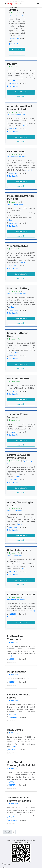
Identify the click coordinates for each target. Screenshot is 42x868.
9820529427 (13, 682)
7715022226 (13, 480)
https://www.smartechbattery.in (17, 293)
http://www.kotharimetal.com (16, 600)
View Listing (17, 54)
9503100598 (13, 750)
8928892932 (13, 391)
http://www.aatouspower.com (16, 114)
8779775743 (13, 432)
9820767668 (13, 785)
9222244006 (13, 717)
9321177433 (13, 356)
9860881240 (13, 83)
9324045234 (13, 129)
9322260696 (13, 614)
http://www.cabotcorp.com (15, 555)
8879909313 (13, 266)
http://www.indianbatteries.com (17, 156)
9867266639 (13, 223)
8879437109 (15, 39)
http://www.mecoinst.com (15, 204)
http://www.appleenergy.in (17, 15)
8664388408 (13, 527)
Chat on (22, 83)
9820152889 (13, 173)
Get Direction (14, 44)
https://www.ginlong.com (15, 511)
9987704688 (13, 572)
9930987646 (13, 310)
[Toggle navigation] (38, 4)
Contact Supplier (17, 49)
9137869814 (13, 659)
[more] (19, 35)
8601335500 (13, 820)
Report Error (12, 662)
